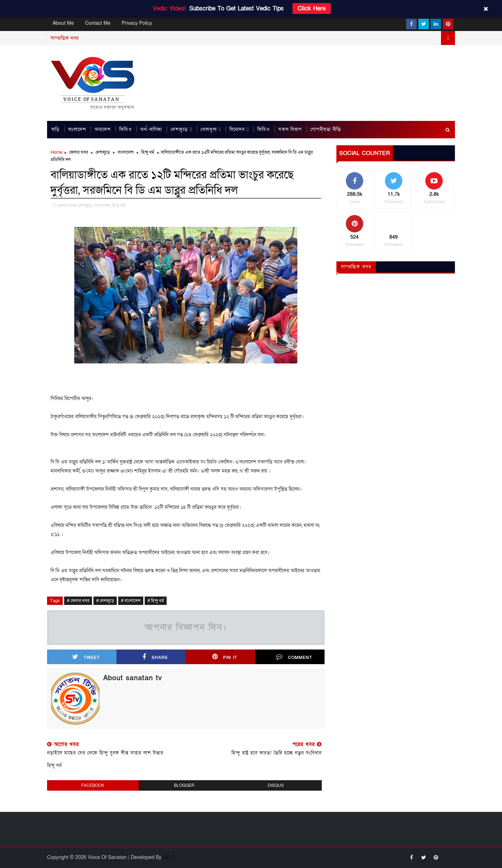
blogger (184, 785)
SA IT (169, 857)
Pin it (225, 657)
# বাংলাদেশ (131, 601)
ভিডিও (125, 130)
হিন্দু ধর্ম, (119, 206)
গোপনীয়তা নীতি (326, 130)
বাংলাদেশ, (102, 206)
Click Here (312, 9)
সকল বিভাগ (290, 130)
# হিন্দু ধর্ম (156, 601)
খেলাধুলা (209, 130)
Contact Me (98, 23)
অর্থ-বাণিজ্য (151, 130)
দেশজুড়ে (179, 130)
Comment (294, 657)
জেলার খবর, (67, 206)
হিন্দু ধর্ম (148, 153)
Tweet (86, 657)
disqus (276, 785)
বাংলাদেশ (77, 130)
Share (155, 657)
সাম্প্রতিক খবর (356, 267)
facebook (93, 785)
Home (56, 153)
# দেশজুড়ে (105, 601)
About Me (63, 23)
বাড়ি (55, 130)
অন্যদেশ (103, 130)
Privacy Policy (137, 23)
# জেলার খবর (78, 601)
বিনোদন (237, 130)
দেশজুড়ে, (86, 206)
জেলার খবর (78, 153)
